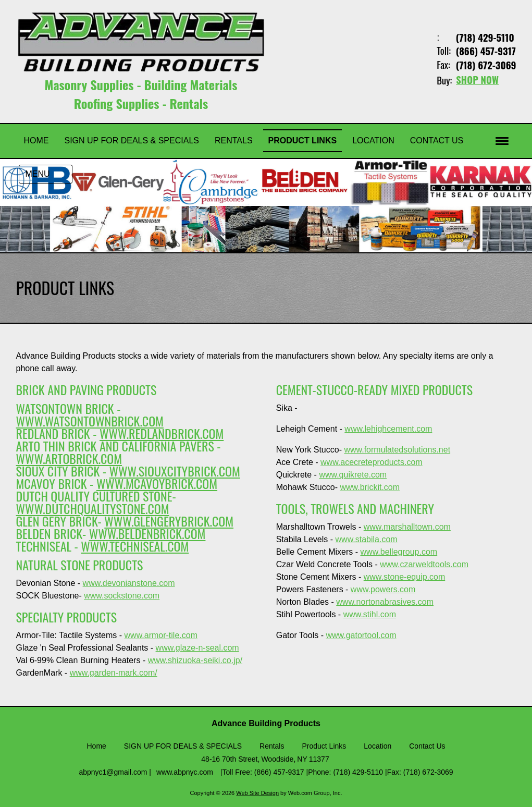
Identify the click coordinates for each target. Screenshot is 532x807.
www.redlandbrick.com (162, 433)
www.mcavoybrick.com (157, 483)
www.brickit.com (370, 487)
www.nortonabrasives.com (385, 601)
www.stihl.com (370, 614)
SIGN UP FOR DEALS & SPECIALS (183, 745)
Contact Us (427, 745)
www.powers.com (383, 589)
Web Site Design (257, 792)
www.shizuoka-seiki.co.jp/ (195, 660)
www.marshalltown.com (407, 526)
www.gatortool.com (361, 635)
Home (97, 745)
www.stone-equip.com (405, 576)
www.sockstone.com (122, 595)
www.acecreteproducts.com (372, 462)
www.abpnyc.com (185, 772)
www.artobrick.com (69, 458)
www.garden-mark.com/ (114, 672)
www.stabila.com (367, 539)
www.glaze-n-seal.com (197, 647)
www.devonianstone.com (129, 583)
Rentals (272, 745)
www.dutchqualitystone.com (93, 508)
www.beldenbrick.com (147, 533)
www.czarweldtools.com (424, 564)
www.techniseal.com (135, 545)
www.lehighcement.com (388, 428)
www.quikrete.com (353, 474)
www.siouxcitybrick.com (175, 470)
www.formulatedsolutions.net (397, 449)
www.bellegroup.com (399, 551)
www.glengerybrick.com (169, 520)
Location (378, 745)
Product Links (324, 745)
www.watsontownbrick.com (90, 420)
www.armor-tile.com (161, 635)
